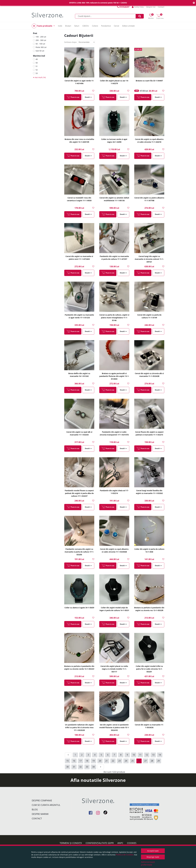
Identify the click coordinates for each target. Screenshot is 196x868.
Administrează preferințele (148, 863)
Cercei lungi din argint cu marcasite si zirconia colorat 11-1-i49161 (149, 259)
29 (158, 761)
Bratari (68, 26)
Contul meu (138, 7)
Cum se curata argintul (46, 805)
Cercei (116, 26)
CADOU (86, 26)
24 (126, 761)
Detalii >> (88, 97)
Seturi (77, 26)
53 (37, 73)
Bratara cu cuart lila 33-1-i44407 (149, 81)
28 (152, 761)
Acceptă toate (153, 851)
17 (80, 761)
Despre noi (151, 7)
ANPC (120, 843)
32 (80, 767)
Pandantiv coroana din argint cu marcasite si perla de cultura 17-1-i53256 (79, 552)
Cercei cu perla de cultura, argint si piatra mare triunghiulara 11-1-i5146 (114, 318)
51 (37, 66)
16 (74, 761)
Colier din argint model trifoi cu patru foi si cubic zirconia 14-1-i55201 (149, 669)
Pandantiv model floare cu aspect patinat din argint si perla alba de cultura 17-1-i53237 (79, 493)
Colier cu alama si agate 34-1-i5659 (79, 608)
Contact (161, 7)
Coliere (95, 26)
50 (37, 63)
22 (113, 761)
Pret (35, 33)
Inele (60, 26)
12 (147, 755)
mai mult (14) (39, 77)
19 (93, 761)
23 (119, 761)
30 (67, 767)
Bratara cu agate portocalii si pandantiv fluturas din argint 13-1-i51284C (114, 376)
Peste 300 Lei (41, 47)
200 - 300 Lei (41, 40)
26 (139, 761)
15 (67, 761)
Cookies (132, 843)
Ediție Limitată (128, 26)
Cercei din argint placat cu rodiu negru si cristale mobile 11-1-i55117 (114, 669)
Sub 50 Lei (40, 51)
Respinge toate (153, 857)
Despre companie (42, 800)
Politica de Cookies (125, 855)
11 (140, 755)
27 (145, 761)
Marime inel (39, 56)
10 (134, 755)
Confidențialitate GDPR (100, 843)
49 (37, 59)
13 (153, 755)
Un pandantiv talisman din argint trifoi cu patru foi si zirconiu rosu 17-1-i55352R (79, 727)
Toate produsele (43, 26)
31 (74, 767)
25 (132, 761)
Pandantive (106, 26)
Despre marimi (40, 814)
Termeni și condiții (71, 843)
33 (87, 767)
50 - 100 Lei (40, 44)
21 (106, 761)
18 (87, 761)
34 (93, 767)
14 (160, 755)
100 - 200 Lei (41, 37)
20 (100, 761)
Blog (35, 809)
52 (37, 70)
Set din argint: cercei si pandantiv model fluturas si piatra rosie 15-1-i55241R (114, 727)
